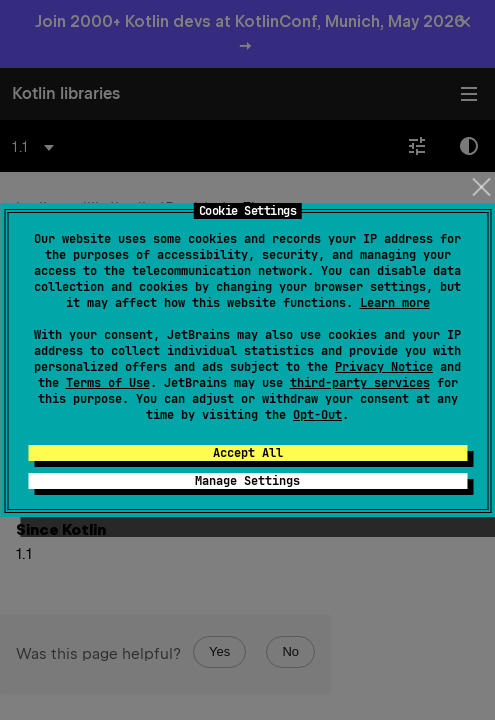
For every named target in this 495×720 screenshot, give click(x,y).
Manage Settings (247, 481)
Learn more (395, 303)
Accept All (248, 453)
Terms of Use (108, 383)
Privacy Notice (384, 367)
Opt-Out (317, 415)
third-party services (360, 383)
